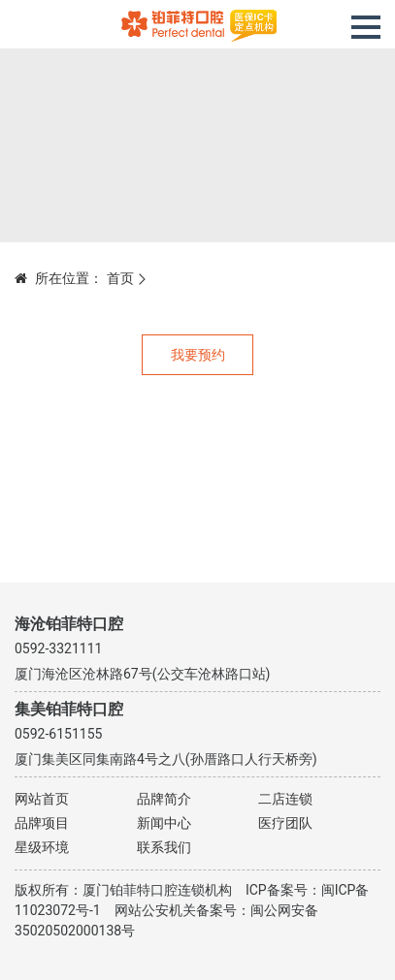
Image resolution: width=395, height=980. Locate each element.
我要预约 (198, 355)
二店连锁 (285, 799)
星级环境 (42, 847)
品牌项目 (42, 823)
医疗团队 (285, 823)
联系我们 (164, 847)
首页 (120, 278)
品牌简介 (164, 799)
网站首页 (42, 799)
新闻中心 (164, 823)
